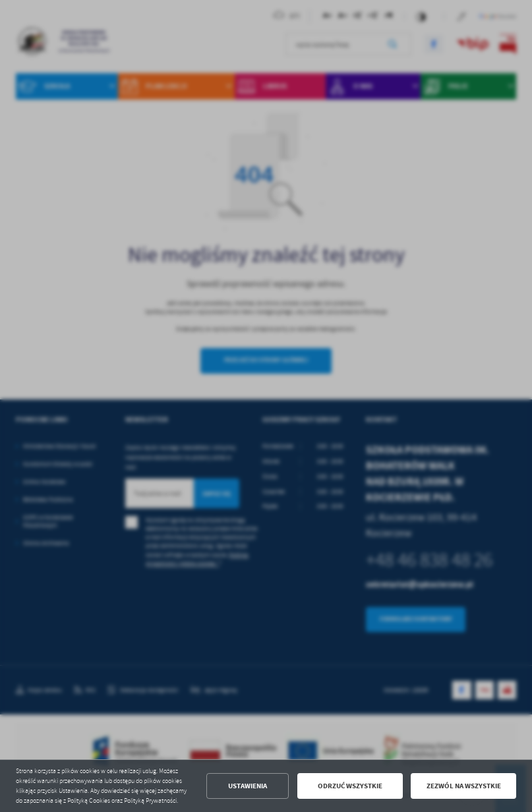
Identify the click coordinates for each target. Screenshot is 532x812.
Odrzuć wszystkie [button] (350, 786)
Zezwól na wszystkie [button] (464, 786)
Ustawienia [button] (248, 786)
